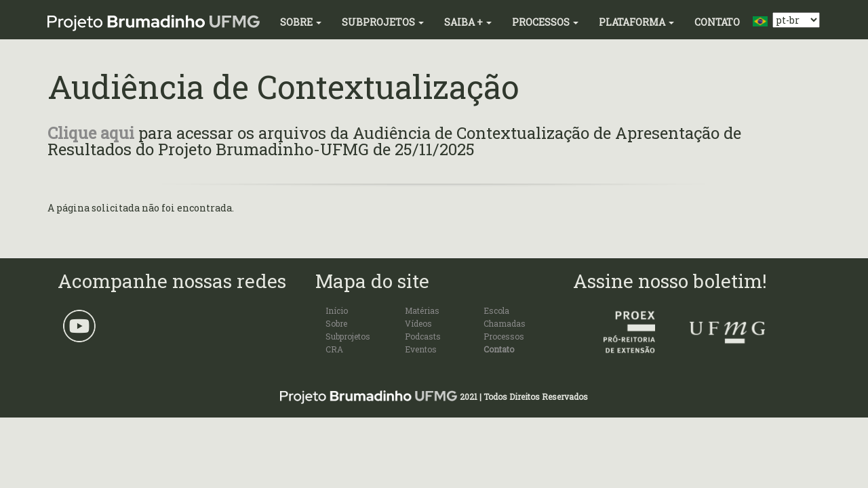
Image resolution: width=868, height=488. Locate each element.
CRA (334, 349)
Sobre (301, 22)
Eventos (421, 349)
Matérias (422, 310)
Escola (496, 310)
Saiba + (468, 22)
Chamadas (505, 323)
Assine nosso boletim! (670, 281)
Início (337, 310)
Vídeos (418, 323)
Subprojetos (383, 22)
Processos (545, 22)
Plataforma (636, 22)
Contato (717, 22)
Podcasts (423, 336)
